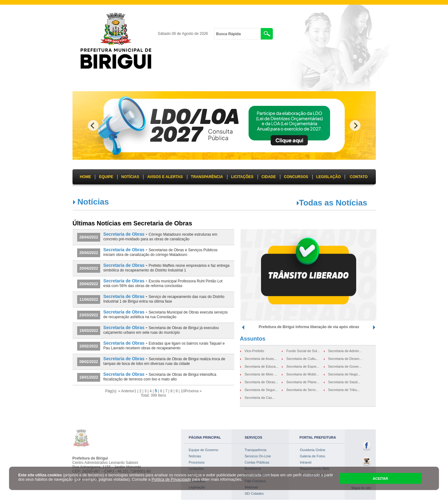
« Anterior (126, 391)
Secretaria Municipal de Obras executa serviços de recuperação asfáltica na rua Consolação (166, 315)
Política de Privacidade (171, 479)
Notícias (195, 456)
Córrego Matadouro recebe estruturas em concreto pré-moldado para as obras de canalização (160, 237)
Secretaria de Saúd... (344, 382)
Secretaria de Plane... (303, 382)
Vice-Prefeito (254, 351)
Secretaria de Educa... (261, 366)
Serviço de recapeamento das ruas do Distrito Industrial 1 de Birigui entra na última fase (164, 299)
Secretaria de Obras (124, 234)
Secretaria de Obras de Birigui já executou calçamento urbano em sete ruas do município (161, 330)
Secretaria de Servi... (302, 390)
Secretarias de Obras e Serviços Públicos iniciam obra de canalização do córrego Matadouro (160, 252)
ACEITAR (380, 479)
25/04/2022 (89, 253)
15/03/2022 (89, 331)
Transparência (255, 450)
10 (183, 391)
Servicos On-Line (258, 456)
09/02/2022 (89, 362)
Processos (197, 462)
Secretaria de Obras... (261, 382)
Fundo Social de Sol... (303, 351)
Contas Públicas (257, 462)
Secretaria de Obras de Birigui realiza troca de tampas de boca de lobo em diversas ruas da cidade (164, 361)
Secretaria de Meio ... (261, 374)
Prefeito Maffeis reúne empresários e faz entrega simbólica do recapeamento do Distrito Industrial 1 (166, 268)
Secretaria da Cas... (260, 398)
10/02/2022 (89, 346)
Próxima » (193, 391)
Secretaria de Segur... (261, 390)
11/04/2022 (89, 300)
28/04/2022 (89, 237)
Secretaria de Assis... (261, 359)
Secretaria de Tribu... (344, 390)
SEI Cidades (254, 493)
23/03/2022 (89, 315)
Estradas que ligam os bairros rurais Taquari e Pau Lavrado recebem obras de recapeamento (164, 346)
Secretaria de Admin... (345, 351)
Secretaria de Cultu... (302, 359)
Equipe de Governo (204, 450)
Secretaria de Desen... (345, 359)
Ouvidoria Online (313, 450)
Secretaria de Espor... (303, 366)
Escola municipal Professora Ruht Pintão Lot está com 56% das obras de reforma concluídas (163, 283)
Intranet (306, 462)
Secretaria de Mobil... (302, 374)
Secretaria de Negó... (344, 374)
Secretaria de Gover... (345, 366)
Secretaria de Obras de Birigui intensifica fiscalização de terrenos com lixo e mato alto (160, 377)
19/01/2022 (89, 377)
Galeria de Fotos (313, 456)
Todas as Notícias (333, 203)
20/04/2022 (89, 268)
